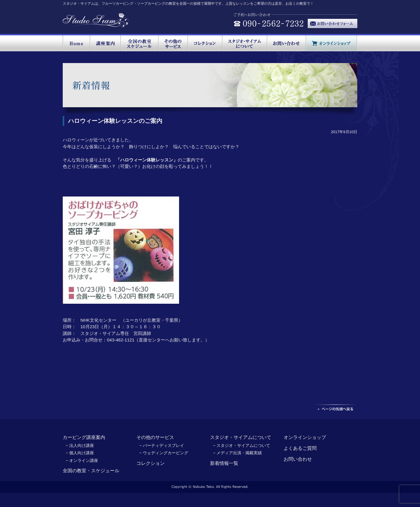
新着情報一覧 (224, 463)
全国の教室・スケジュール (91, 471)
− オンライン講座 (82, 460)
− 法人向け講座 (80, 445)
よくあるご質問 (300, 448)
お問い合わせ (298, 459)
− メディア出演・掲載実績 (237, 453)
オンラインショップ (305, 437)
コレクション (151, 463)
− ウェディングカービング (164, 453)
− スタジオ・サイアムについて (242, 445)
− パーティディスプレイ (162, 445)
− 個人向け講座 (80, 453)
